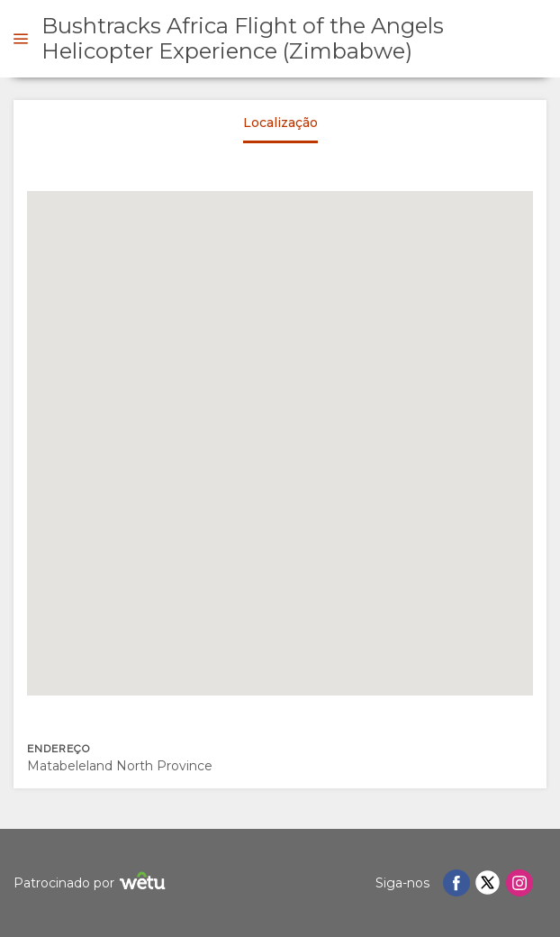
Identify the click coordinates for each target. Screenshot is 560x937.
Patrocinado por (92, 883)
